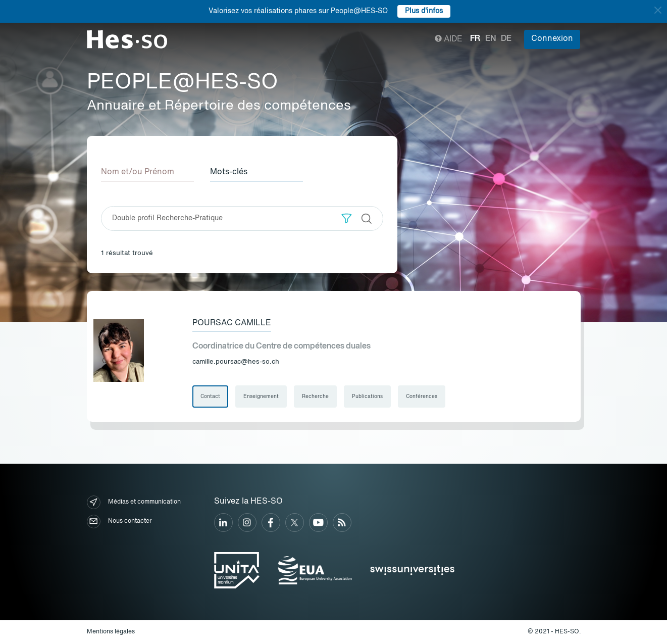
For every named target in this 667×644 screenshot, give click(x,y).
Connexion (552, 39)
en (491, 39)
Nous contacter (119, 522)
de (506, 39)
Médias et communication (134, 502)
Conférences (422, 397)
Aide (449, 39)
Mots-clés (229, 172)
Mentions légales (111, 632)
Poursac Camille (232, 323)
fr (475, 39)
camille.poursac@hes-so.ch (236, 362)
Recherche (315, 397)
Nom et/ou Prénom (138, 172)
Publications (367, 397)
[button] (347, 218)
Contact (210, 397)
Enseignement (261, 397)
